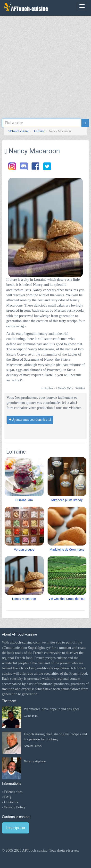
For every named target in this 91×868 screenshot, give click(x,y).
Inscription (16, 828)
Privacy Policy (15, 807)
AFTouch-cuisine (34, 850)
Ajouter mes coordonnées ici (30, 420)
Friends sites (13, 792)
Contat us (11, 802)
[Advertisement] (45, 63)
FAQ (8, 797)
